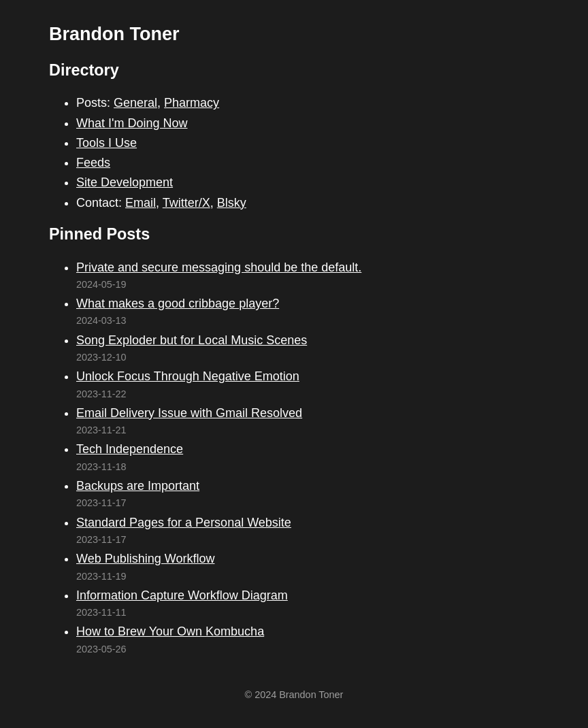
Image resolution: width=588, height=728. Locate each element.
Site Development (125, 182)
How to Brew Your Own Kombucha (170, 631)
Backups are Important (138, 486)
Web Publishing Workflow (145, 559)
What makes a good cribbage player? (178, 303)
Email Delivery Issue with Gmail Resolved (189, 413)
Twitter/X (186, 203)
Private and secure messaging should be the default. (219, 267)
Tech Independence (130, 449)
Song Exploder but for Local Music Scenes (192, 340)
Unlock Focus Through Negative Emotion (188, 376)
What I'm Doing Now (132, 123)
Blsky (232, 203)
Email (141, 203)
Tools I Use (107, 143)
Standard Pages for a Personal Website (184, 523)
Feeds (93, 163)
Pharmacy (192, 103)
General (135, 103)
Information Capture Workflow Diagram (182, 595)
